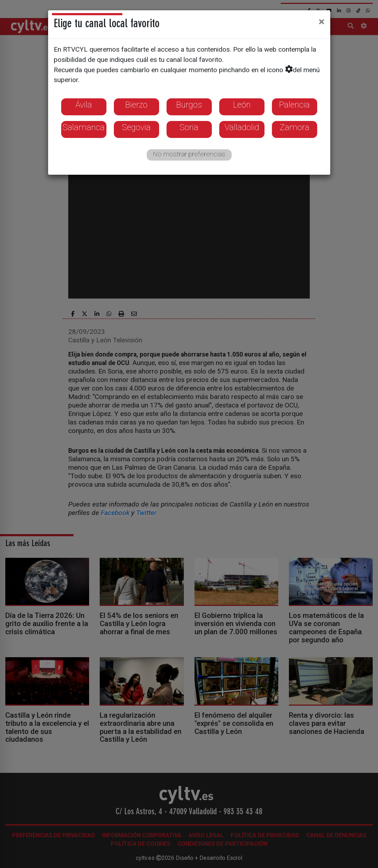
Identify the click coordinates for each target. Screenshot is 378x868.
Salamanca (84, 127)
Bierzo (136, 105)
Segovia (136, 127)
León (242, 105)
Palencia (294, 105)
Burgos (189, 105)
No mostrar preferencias (189, 154)
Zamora (295, 127)
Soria (189, 127)
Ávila (84, 105)
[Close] (322, 22)
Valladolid (242, 127)
